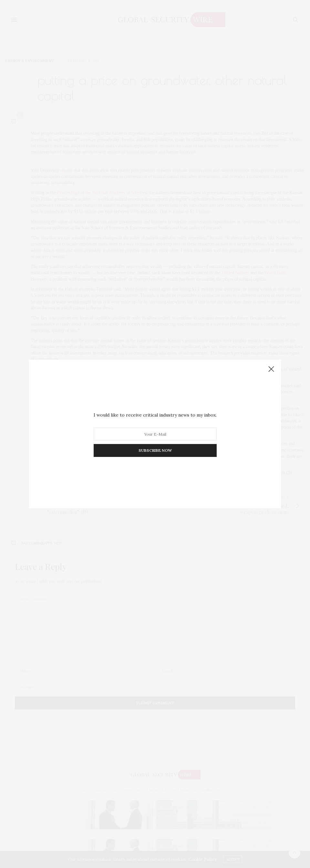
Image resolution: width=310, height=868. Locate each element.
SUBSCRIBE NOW (155, 450)
